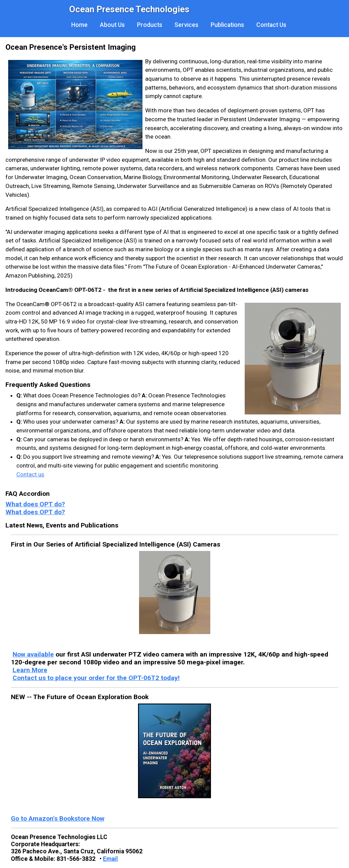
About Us (112, 25)
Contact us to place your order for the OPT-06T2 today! (96, 678)
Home (79, 25)
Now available (33, 654)
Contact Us (271, 25)
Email (110, 859)
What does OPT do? (35, 504)
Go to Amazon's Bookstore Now (58, 818)
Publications (227, 25)
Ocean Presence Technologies (129, 9)
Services (186, 25)
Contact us (30, 474)
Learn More (30, 670)
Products (150, 25)
